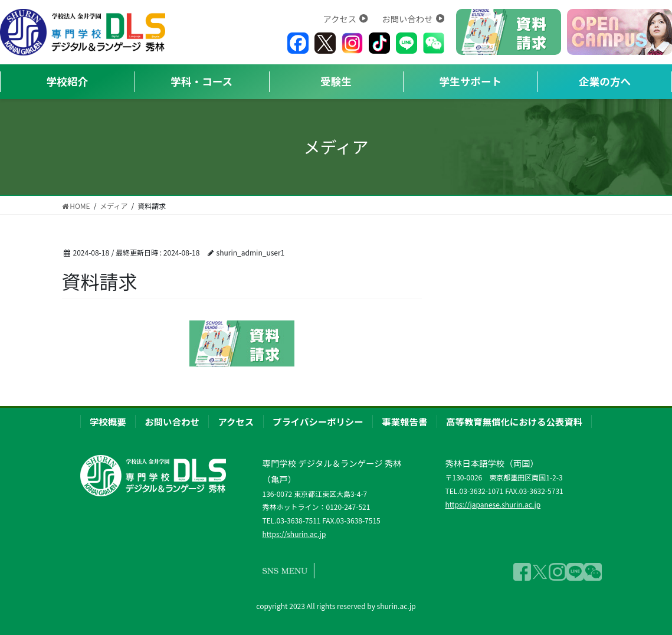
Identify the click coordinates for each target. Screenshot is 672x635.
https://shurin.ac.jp (294, 534)
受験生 (336, 81)
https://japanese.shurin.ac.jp (493, 504)
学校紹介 (67, 81)
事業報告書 (404, 421)
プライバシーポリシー (318, 421)
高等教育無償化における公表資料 (514, 421)
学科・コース (201, 81)
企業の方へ (605, 81)
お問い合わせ (413, 19)
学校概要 (108, 421)
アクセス (345, 19)
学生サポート (471, 81)
